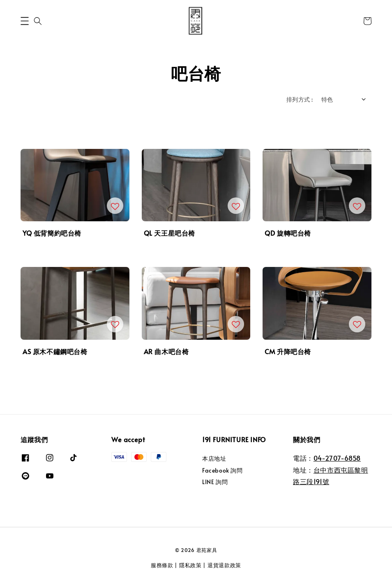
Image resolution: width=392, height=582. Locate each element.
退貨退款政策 (224, 565)
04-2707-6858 (337, 458)
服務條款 (162, 565)
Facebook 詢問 (223, 470)
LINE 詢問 (215, 482)
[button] (25, 21)
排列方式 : (300, 99)
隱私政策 (190, 565)
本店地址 (214, 459)
